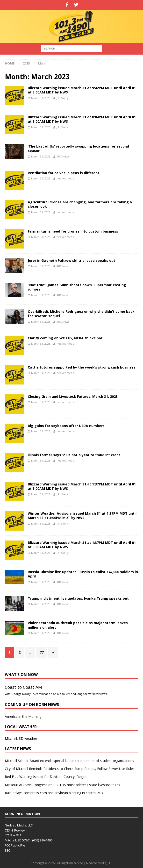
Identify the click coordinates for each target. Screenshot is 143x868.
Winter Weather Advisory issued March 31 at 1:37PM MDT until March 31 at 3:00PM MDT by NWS (82, 516)
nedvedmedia (66, 178)
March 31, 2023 (41, 98)
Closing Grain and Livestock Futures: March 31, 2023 (73, 396)
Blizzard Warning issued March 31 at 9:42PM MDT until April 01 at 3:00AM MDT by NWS (82, 90)
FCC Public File (15, 845)
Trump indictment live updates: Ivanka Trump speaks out (78, 598)
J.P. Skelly (63, 98)
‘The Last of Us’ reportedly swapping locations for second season (78, 148)
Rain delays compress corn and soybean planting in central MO (54, 793)
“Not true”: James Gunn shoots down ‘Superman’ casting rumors (77, 287)
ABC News (63, 156)
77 (42, 652)
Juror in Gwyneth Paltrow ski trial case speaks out (71, 260)
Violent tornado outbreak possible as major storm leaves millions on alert (78, 625)
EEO (8, 850)
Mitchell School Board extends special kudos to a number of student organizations (69, 761)
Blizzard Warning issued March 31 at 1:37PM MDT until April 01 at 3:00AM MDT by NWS (82, 486)
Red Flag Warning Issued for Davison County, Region (46, 777)
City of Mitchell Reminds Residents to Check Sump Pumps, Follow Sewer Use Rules (70, 769)
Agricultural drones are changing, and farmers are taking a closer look (80, 204)
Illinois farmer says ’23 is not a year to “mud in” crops (74, 455)
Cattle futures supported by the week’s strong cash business (82, 367)
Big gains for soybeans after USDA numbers (66, 426)
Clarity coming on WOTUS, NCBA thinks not (65, 338)
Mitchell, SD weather (21, 738)
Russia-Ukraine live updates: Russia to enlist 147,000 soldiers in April (83, 574)
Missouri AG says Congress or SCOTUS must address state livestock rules (62, 785)
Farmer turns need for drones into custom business (73, 231)
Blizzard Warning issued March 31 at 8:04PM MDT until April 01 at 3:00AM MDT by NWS (82, 119)
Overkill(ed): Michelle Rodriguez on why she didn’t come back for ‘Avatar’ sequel (81, 314)
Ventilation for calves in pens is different (64, 173)
